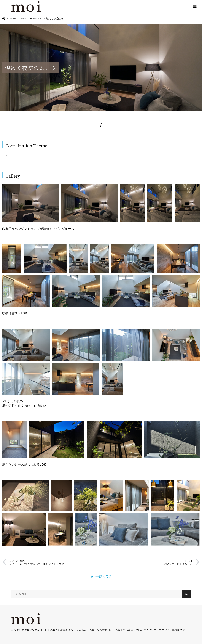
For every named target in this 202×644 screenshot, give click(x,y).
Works (13, 19)
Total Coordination (31, 19)
